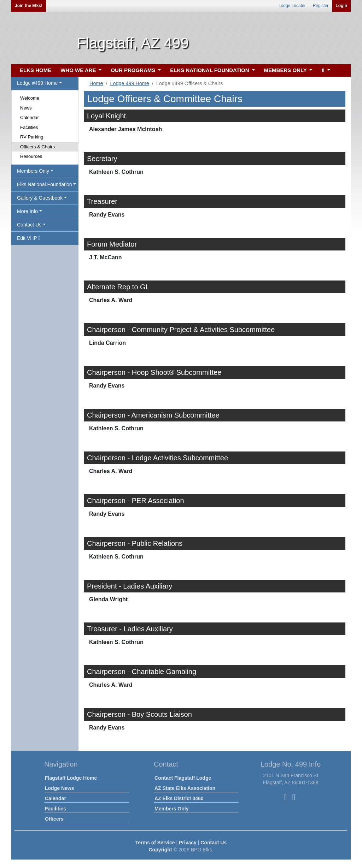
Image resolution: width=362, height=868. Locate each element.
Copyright (160, 850)
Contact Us (214, 843)
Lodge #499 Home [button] (37, 83)
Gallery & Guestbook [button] (40, 198)
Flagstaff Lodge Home (71, 778)
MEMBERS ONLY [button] (286, 70)
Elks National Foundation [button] (45, 184)
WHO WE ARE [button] (79, 70)
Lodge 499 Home (129, 83)
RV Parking (32, 137)
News (26, 108)
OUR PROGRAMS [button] (134, 70)
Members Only (171, 809)
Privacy (188, 843)
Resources (31, 156)
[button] (325, 70)
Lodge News (59, 788)
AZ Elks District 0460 (179, 798)
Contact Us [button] (29, 225)
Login (341, 6)
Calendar (30, 117)
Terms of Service (155, 843)
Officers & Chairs (37, 147)
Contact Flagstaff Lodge (183, 778)
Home (96, 83)
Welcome (30, 98)
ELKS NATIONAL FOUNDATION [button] (210, 70)
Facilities (29, 127)
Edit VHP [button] (29, 238)
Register (321, 6)
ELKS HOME (36, 70)
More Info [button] (27, 211)
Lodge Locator (292, 6)
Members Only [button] (33, 171)
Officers (54, 819)
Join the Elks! (29, 6)
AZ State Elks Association (185, 788)
